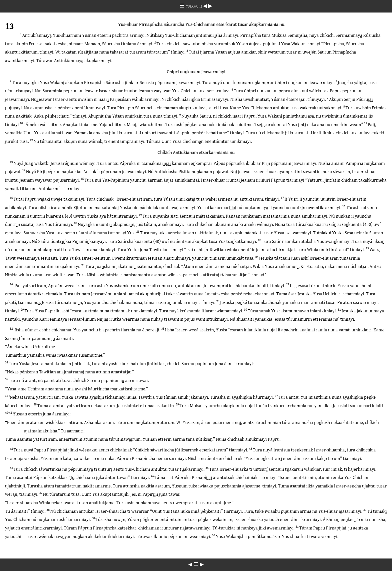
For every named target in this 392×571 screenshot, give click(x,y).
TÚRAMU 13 (194, 6)
